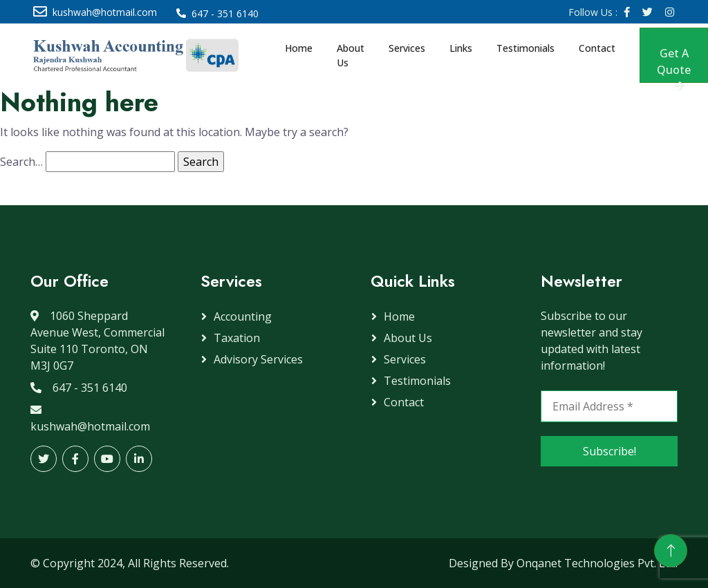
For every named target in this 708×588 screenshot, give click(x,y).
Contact (597, 48)
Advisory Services (258, 359)
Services (407, 48)
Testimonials (525, 48)
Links (461, 48)
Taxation (237, 338)
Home (299, 48)
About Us (351, 55)
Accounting (243, 316)
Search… (21, 162)
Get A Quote (674, 64)
